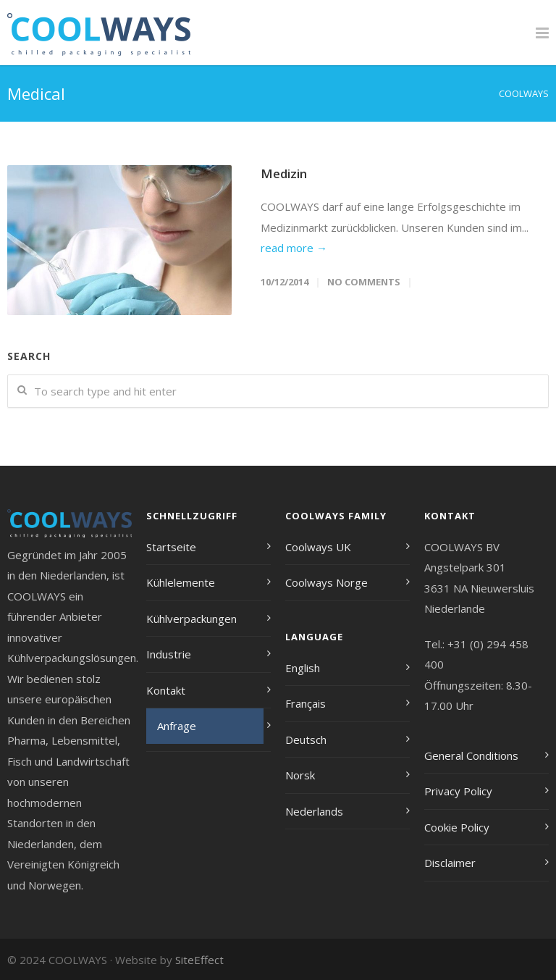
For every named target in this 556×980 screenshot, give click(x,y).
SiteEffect (199, 960)
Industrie (169, 654)
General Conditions (471, 755)
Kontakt (166, 690)
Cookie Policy (457, 827)
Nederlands (314, 811)
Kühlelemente (181, 582)
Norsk (300, 775)
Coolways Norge (327, 582)
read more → (294, 248)
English (303, 668)
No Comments (364, 282)
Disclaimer (450, 863)
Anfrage (177, 726)
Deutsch (306, 740)
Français (306, 703)
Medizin (284, 173)
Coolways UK (318, 547)
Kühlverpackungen (191, 619)
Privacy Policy (458, 791)
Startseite (171, 547)
